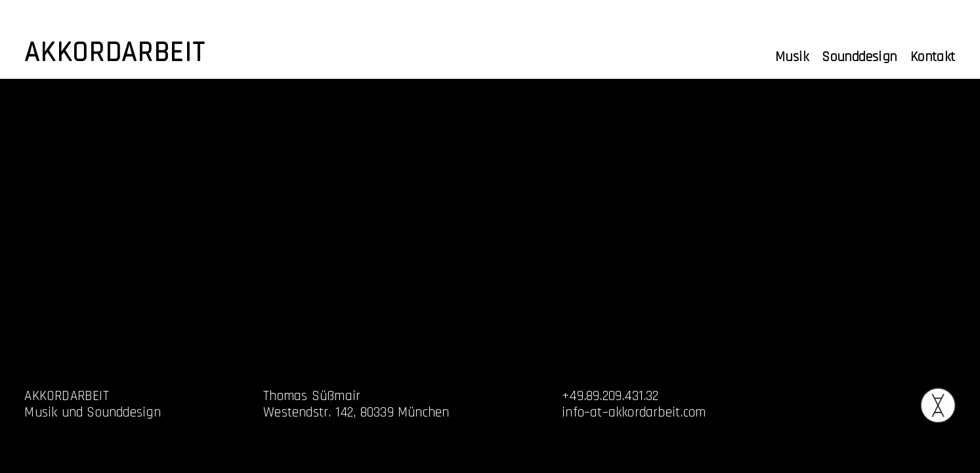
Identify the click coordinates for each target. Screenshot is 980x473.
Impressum (832, 396)
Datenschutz (836, 412)
